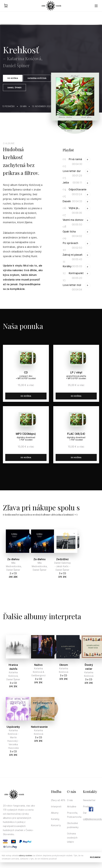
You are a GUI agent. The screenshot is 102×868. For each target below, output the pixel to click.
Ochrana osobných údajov (72, 838)
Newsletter (89, 800)
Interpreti (56, 807)
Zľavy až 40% (58, 800)
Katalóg (55, 819)
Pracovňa (72, 813)
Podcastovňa (74, 817)
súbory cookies (25, 856)
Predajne (88, 807)
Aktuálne (72, 807)
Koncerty (56, 825)
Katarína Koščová (37, 78)
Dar (85, 813)
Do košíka (13, 78)
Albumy (55, 813)
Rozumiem (95, 857)
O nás (70, 800)
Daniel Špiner (14, 88)
